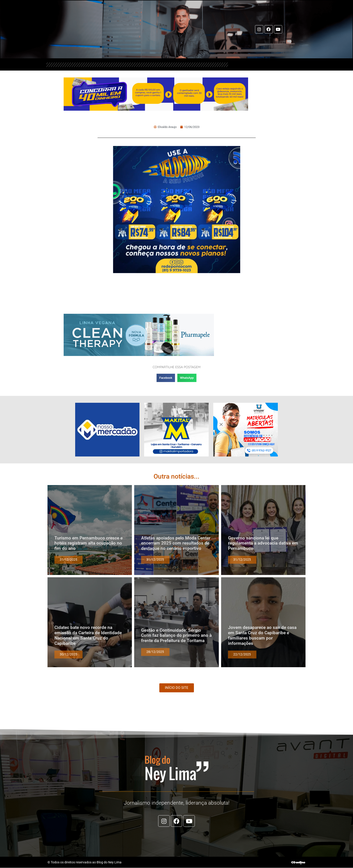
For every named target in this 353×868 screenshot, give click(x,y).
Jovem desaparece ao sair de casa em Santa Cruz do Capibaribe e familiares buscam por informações (262, 635)
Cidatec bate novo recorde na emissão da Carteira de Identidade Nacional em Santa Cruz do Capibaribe (88, 635)
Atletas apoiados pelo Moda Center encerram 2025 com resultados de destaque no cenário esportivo (176, 544)
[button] (166, 378)
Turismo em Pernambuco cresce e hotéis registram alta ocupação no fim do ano (89, 544)
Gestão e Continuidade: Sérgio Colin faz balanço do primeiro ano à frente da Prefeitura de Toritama (176, 636)
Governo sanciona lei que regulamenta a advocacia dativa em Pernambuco (263, 544)
